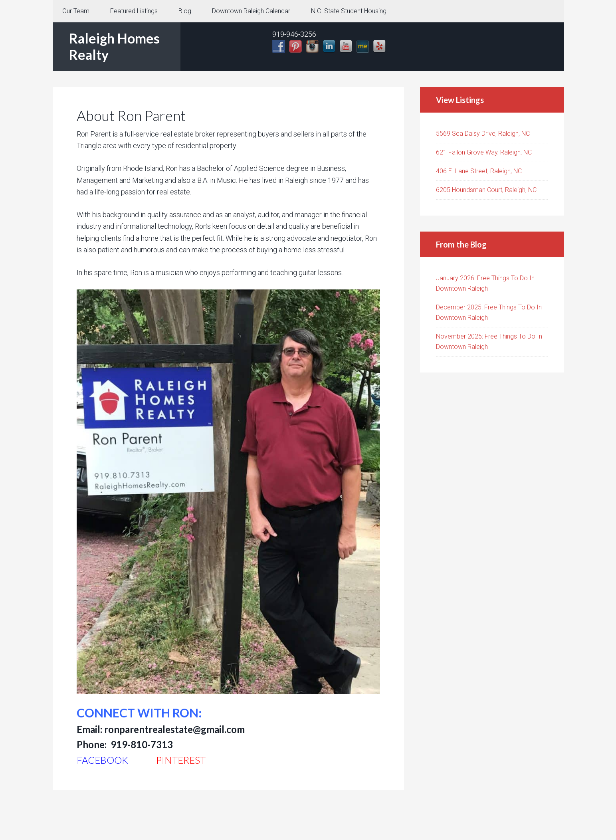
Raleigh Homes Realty (114, 46)
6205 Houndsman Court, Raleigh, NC (486, 190)
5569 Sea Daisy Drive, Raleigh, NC (483, 134)
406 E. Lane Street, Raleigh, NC (479, 171)
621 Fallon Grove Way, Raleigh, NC (484, 152)
